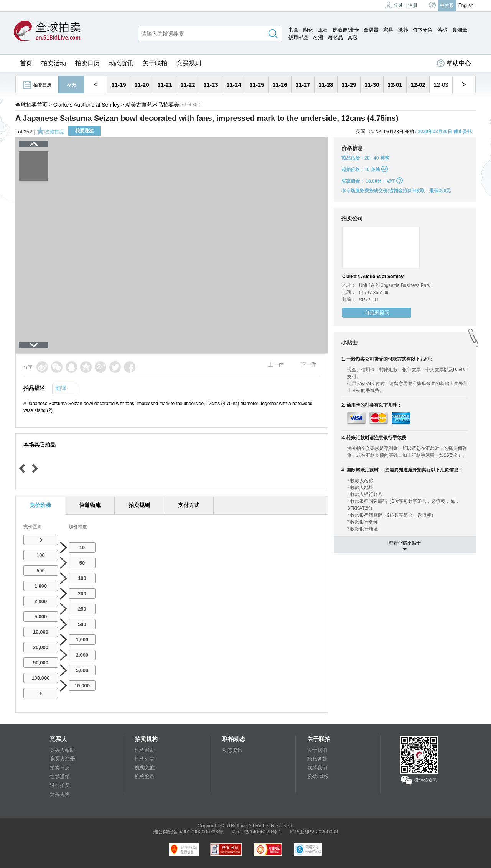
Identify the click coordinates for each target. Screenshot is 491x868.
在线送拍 (60, 777)
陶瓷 (308, 30)
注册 (413, 5)
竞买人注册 (62, 759)
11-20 (142, 85)
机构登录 (145, 777)
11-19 (119, 85)
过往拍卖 (60, 785)
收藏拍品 (50, 132)
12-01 (395, 85)
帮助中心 (454, 63)
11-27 (303, 85)
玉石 (323, 30)
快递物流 (90, 505)
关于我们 (317, 750)
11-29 (349, 85)
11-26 (280, 85)
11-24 (234, 85)
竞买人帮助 (62, 750)
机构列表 (145, 759)
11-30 (372, 85)
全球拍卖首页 (31, 105)
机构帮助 (145, 750)
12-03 (441, 85)
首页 (26, 63)
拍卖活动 (54, 63)
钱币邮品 (298, 37)
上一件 (276, 364)
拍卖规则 (139, 505)
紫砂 (442, 30)
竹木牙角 (423, 30)
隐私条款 (317, 759)
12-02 (418, 85)
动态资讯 (121, 63)
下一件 (308, 364)
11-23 (211, 85)
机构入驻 (145, 768)
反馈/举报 (318, 777)
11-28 (326, 85)
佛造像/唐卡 (346, 30)
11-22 (188, 85)
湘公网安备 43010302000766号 (188, 832)
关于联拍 (155, 63)
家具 (388, 30)
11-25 (257, 85)
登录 (394, 5)
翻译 (61, 388)
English (466, 5)
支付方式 (189, 505)
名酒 (318, 37)
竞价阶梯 (40, 505)
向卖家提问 (377, 312)
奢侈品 (335, 37)
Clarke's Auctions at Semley (87, 105)
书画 (293, 30)
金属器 (371, 30)
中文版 (447, 5)
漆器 (403, 30)
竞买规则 (189, 63)
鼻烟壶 (460, 30)
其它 (353, 37)
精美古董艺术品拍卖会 (152, 105)
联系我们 (317, 768)
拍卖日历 (87, 63)
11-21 (165, 85)
